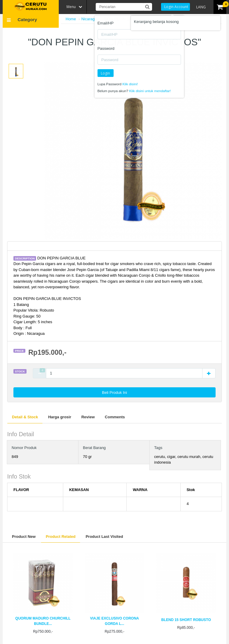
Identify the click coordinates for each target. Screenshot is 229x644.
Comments (115, 417)
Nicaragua (90, 19)
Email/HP (106, 23)
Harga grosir (59, 417)
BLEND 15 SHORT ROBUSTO (186, 620)
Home (71, 19)
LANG (201, 7)
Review (88, 417)
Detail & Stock (25, 417)
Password (106, 48)
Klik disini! (130, 84)
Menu (71, 7)
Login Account (176, 7)
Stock (20, 371)
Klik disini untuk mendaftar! (150, 91)
